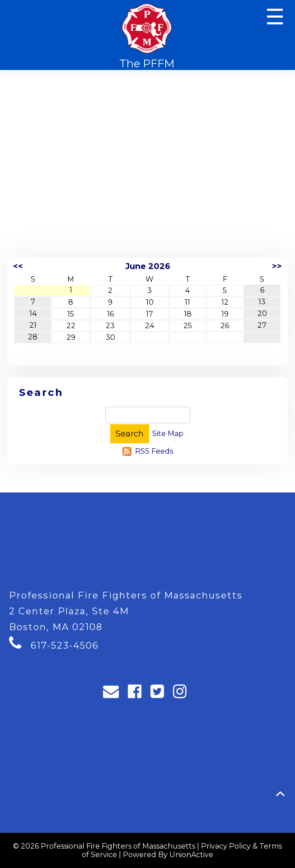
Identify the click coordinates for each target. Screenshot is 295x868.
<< (18, 266)
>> (277, 266)
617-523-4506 (65, 645)
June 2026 (148, 266)
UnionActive (191, 855)
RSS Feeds (154, 451)
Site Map (168, 434)
